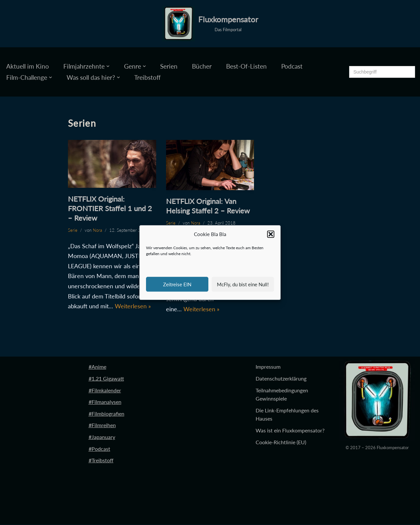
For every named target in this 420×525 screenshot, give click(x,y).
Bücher (202, 66)
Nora (97, 230)
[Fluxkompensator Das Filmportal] (210, 24)
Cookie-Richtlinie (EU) (281, 442)
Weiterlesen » (133, 306)
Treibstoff (147, 77)
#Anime (97, 367)
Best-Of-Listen (246, 66)
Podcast (292, 66)
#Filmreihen (102, 425)
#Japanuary (102, 437)
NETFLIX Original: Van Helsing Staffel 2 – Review (208, 206)
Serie (73, 230)
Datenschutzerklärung (281, 379)
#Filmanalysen (105, 402)
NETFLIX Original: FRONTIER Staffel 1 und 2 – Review (110, 208)
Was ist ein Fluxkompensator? (290, 431)
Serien (169, 66)
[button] (271, 234)
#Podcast (99, 449)
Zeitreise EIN (177, 284)
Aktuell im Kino (28, 66)
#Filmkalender (105, 390)
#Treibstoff (101, 460)
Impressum (268, 367)
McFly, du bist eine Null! (243, 284)
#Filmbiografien (106, 414)
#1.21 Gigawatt (106, 379)
